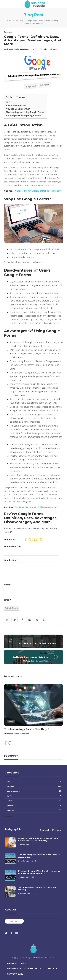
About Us (12, 963)
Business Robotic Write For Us (24, 969)
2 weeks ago (24, 845)
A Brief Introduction (16, 106)
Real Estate (44, 653)
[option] (33, 710)
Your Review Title (13, 546)
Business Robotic (11, 734)
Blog (23, 963)
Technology (19, 21)
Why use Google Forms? (18, 109)
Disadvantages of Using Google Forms (25, 112)
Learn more (14, 921)
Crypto (34, 796)
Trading (22, 639)
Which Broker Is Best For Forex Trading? (37, 643)
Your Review (11, 560)
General (34, 801)
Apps (34, 782)
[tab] (44, 830)
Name (8, 585)
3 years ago (24, 734)
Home (9, 21)
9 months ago (24, 894)
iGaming (34, 805)
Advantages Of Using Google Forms (23, 115)
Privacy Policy (15, 974)
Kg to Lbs (34, 810)
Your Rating (10, 539)
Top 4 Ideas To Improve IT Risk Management (36, 507)
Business (34, 786)
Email (8, 600)
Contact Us (51, 969)
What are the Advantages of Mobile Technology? (38, 191)
